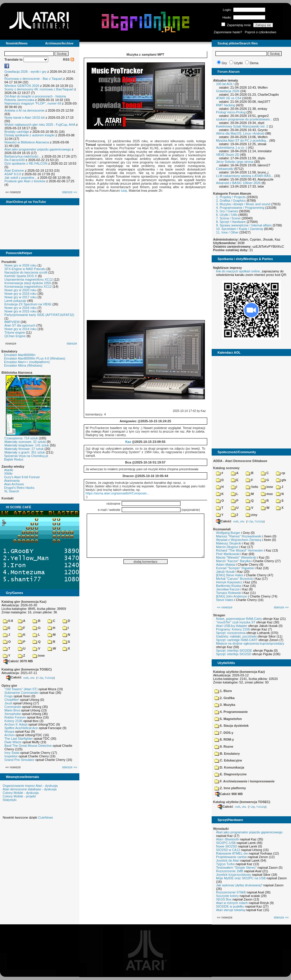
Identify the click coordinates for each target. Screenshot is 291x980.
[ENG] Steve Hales (230, 575)
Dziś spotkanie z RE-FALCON (26, 163)
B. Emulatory (227, 754)
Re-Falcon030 (15, 160)
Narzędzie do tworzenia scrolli (26, 272)
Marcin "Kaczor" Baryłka (233, 561)
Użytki (238, 63)
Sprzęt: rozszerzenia (231, 633)
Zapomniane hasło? (228, 32)
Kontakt (7, 498)
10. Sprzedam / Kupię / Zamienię (240, 229)
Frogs (9, 696)
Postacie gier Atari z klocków (25, 181)
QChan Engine (15, 336)
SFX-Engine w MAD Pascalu (25, 269)
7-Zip (40, 678)
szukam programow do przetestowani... (244, 119)
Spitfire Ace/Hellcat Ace (21, 728)
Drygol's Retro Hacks (19, 488)
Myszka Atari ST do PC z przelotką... (242, 140)
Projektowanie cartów (231, 857)
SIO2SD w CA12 (228, 850)
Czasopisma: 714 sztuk (21, 438)
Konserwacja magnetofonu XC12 (28, 287)
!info (252, 487)
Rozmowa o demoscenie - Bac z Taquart (33, 79)
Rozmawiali (222, 529)
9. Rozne (224, 746)
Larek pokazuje (15, 301)
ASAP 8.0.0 (13, 174)
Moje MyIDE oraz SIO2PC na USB (241, 878)
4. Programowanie (231, 712)
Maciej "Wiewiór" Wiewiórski (236, 557)
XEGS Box (224, 899)
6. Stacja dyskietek (232, 726)
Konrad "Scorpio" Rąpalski (235, 568)
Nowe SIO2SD (227, 846)
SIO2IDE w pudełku (230, 906)
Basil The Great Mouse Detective (28, 746)
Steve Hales (225, 600)
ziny (251, 515)
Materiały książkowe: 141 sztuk (27, 445)
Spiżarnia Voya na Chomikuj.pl (26, 456)
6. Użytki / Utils (227, 215)
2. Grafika (225, 698)
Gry (224, 63)
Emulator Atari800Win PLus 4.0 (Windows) (35, 358)
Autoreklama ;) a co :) (231, 148)
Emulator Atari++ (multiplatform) (27, 362)
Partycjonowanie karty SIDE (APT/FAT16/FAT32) (39, 315)
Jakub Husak (225, 572)
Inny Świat (12, 753)
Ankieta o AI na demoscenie (24, 110)
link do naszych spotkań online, (238, 271)
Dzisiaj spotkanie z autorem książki (30, 135)
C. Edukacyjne (228, 760)
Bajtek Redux (14, 459)
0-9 (8, 621)
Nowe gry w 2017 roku (20, 297)
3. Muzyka (225, 705)
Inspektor (11, 756)
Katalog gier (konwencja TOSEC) (27, 669)
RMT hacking (226, 105)
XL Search (12, 491)
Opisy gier (9, 686)
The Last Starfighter (19, 739)
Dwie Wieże (13, 742)
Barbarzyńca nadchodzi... (23, 156)
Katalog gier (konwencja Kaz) (24, 602)
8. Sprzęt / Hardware (231, 222)
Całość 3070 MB (18, 661)
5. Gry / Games (227, 211)
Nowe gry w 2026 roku (20, 265)
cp (281, 473)
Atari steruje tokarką (230, 910)
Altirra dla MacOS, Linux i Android (240, 133)
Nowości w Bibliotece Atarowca (27, 142)
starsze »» (70, 192)
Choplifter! (12, 700)
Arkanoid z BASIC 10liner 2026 (238, 183)
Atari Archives (14, 484)
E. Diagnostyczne (231, 774)
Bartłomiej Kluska (229, 586)
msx (267, 494)
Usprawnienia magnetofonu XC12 (29, 279)
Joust (8, 703)
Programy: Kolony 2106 (233, 629)
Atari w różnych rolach (232, 903)
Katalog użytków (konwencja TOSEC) (242, 802)
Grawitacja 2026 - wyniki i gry (25, 72)
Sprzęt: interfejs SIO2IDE (234, 650)
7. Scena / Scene (228, 218)
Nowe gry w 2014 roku (20, 329)
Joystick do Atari (228, 860)
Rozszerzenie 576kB (231, 892)
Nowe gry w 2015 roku (20, 311)
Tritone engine (15, 332)
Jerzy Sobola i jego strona (235, 162)
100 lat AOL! (225, 84)
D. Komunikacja (229, 767)
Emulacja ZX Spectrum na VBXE (28, 304)
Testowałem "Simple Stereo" (236, 868)
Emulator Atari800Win (20, 355)
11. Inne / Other (227, 232)
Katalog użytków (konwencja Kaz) (239, 672)
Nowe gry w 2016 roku (20, 308)
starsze (72, 343)
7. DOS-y (224, 733)
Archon (10, 735)
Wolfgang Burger (228, 533)
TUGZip (49, 678)
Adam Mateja (226, 565)
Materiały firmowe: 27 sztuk (24, 449)
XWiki (8, 474)
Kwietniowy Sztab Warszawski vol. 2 (242, 126)
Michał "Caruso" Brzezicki (234, 579)
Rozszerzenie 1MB (230, 871)
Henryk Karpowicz (229, 582)
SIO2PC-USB (226, 843)
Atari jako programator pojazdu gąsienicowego (38, 149)
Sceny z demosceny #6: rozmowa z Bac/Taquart (39, 89)
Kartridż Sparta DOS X (21, 276)
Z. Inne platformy (230, 788)
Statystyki (10, 800)
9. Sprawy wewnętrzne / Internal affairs (244, 225)
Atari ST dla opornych (20, 325)
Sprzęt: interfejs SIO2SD (234, 654)
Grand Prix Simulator (19, 760)
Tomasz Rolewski (229, 593)
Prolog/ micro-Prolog (231, 112)
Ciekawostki (225, 169)
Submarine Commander (22, 693)
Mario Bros (12, 710)
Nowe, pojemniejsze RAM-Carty (239, 619)
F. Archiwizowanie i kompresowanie (245, 781)
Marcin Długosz (227, 547)
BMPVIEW (12, 322)
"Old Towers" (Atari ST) (21, 689)
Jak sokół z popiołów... (20, 178)
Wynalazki (221, 829)
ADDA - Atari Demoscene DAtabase (240, 461)
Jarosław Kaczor (228, 589)
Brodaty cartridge (17, 132)
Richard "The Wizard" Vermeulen (240, 550)
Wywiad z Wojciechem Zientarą (239, 540)
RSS (68, 59)
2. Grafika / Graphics (231, 201)
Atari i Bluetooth (228, 839)
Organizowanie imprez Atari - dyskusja (30, 786)
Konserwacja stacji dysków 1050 (28, 283)
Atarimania (12, 481)
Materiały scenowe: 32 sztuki (25, 442)
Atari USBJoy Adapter (232, 626)
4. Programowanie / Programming (240, 208)
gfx (281, 480)
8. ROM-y (224, 739)
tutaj (124, 191)
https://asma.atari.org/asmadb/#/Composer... (117, 493)
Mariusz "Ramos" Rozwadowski (239, 536)
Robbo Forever (15, 717)
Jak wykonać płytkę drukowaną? (239, 885)
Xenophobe (13, 714)
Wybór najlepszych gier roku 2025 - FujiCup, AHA (40, 125)
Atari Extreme (14, 170)
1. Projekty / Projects (231, 197)
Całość (14, 677)
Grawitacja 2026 (228, 91)
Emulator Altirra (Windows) (23, 365)
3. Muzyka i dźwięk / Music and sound (243, 204)
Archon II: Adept (16, 724)
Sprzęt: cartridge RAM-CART (237, 640)
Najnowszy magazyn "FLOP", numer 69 (33, 103)
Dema (254, 63)
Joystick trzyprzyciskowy (234, 875)
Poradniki (9, 262)
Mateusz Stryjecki (229, 543)
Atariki (9, 470)
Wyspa (9, 731)
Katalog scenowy (226, 468)
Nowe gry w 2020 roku (20, 290)
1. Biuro (223, 691)
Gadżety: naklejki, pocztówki (236, 636)
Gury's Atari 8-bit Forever (22, 477)
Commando (13, 707)
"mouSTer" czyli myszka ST (236, 622)
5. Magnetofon (228, 719)
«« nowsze (225, 607)
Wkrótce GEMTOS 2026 (22, 86)
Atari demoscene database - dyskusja (30, 789)
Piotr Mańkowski (228, 554)
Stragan (219, 615)
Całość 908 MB (229, 794)
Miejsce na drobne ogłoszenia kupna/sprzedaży (250, 643)
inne (39, 655)
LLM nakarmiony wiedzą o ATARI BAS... (245, 176)
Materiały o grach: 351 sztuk (25, 452)
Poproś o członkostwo (261, 32)
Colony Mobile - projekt (19, 796)
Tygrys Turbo (225, 864)
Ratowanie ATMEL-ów (232, 853)
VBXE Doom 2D (228, 155)
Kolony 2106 (13, 721)
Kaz (128, 442)
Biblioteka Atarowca (17, 373)
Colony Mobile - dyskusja (21, 793)
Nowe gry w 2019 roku (20, 294)
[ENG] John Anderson (232, 596)
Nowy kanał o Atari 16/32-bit (25, 117)
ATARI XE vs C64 (229, 98)
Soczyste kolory (227, 896)
